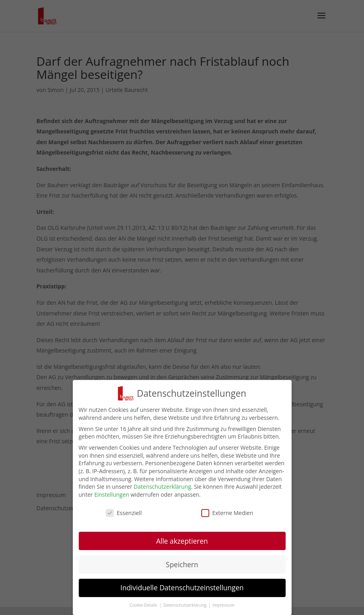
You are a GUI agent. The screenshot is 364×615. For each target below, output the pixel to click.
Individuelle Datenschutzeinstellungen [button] (182, 586)
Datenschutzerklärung (162, 485)
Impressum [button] (223, 603)
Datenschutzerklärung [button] (186, 603)
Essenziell (124, 511)
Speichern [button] (182, 563)
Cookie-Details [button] (144, 603)
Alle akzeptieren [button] (182, 539)
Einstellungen (112, 493)
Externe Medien (227, 511)
